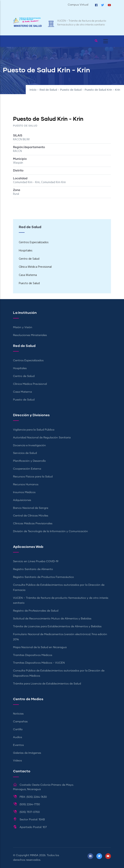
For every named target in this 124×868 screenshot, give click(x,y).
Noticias (18, 714)
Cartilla (18, 729)
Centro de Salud (29, 259)
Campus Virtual (78, 5)
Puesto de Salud (71, 90)
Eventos (18, 745)
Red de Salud (48, 90)
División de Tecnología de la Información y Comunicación (50, 531)
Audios (18, 737)
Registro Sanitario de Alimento (33, 569)
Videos (17, 761)
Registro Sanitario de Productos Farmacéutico (43, 577)
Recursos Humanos (26, 485)
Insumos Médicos (24, 492)
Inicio (33, 90)
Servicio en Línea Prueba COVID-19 (36, 561)
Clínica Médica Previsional (35, 267)
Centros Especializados (34, 242)
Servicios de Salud (25, 453)
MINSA (34, 855)
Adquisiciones (22, 500)
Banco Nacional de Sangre (31, 508)
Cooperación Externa (27, 469)
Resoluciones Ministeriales (30, 335)
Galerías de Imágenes (27, 753)
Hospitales (26, 251)
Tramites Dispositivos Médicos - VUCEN (39, 663)
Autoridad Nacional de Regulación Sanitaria (42, 438)
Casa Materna (28, 275)
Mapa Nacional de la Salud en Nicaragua (40, 647)
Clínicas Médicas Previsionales (33, 524)
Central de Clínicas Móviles (31, 516)
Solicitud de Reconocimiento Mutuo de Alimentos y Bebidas (52, 619)
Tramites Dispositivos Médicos (33, 655)
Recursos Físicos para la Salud (33, 477)
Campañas (20, 722)
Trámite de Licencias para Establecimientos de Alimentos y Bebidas (57, 627)
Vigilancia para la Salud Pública (34, 430)
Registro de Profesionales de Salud (36, 611)
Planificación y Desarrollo (29, 461)
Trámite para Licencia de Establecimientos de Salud (47, 684)
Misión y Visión (23, 327)
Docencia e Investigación (29, 445)
